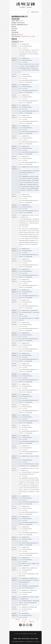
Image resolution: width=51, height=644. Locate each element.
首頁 (28, 12)
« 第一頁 (17, 620)
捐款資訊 (19, 639)
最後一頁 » (32, 622)
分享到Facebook (20, 625)
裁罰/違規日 (15, 42)
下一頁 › (24, 622)
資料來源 (32, 639)
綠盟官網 (15, 639)
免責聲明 (36, 639)
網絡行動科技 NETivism (31, 642)
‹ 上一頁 (25, 620)
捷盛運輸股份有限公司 (35, 12)
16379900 (21, 21)
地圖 (35, 634)
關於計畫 (24, 639)
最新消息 (28, 639)
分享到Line (27, 625)
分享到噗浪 (31, 625)
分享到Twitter (24, 625)
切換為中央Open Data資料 (28, 36)
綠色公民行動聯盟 (19, 642)
